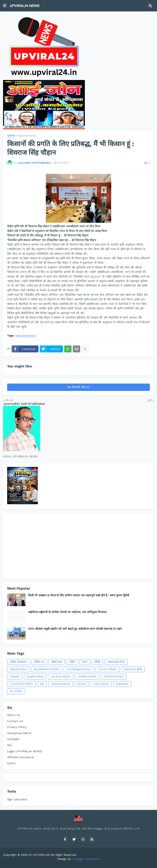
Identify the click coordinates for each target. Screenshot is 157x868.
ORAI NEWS (101, 684)
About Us (14, 715)
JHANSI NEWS (87, 677)
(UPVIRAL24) (41, 855)
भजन (85, 662)
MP (42, 684)
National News (27, 136)
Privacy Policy (17, 727)
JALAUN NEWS (61, 677)
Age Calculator (17, 799)
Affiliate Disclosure (20, 757)
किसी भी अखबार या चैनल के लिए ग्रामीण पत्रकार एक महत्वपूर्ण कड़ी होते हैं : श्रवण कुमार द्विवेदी (79, 595)
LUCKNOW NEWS (21, 684)
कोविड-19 (39, 662)
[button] (5, 6)
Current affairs (107, 669)
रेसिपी (97, 662)
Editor (11, 763)
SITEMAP (13, 739)
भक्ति (72, 662)
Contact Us (15, 721)
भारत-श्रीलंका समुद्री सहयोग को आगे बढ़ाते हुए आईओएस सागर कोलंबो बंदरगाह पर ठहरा (75, 629)
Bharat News (18, 669)
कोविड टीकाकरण (18, 662)
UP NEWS (16, 691)
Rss (10, 745)
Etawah (15, 677)
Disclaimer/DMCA (19, 733)
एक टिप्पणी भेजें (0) (78, 387)
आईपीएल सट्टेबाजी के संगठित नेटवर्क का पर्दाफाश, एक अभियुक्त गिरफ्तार (67, 612)
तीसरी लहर (57, 662)
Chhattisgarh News (79, 669)
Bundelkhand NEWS (47, 669)
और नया (9, 400)
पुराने (150, 400)
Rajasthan (122, 684)
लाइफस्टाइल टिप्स (116, 662)
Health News (35, 677)
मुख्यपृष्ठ (11, 136)
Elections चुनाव (133, 669)
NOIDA (82, 684)
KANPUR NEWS (114, 677)
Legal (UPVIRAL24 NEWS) (25, 751)
